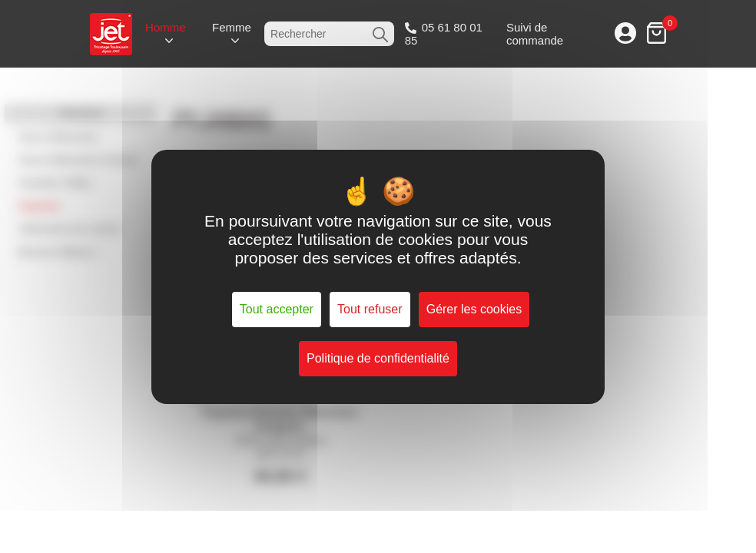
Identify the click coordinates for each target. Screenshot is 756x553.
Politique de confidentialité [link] (378, 358)
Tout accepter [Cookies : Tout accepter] (277, 309)
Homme (166, 27)
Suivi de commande (535, 34)
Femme (232, 27)
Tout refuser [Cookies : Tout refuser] (370, 309)
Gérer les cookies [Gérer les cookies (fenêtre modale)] (474, 309)
